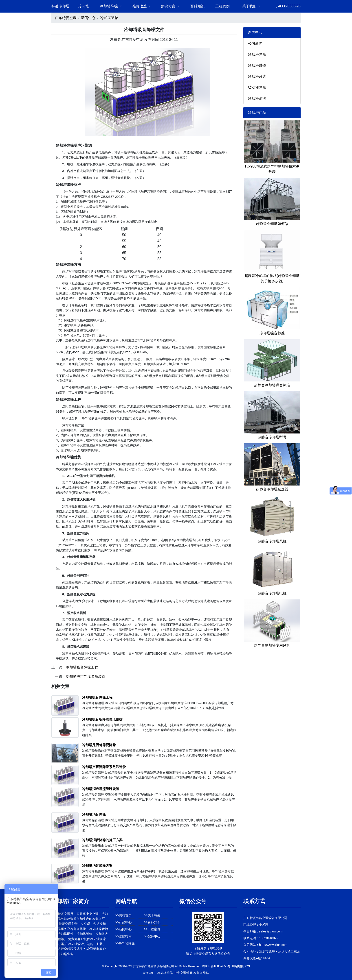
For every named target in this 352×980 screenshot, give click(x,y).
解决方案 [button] (169, 6)
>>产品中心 (123, 922)
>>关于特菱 (152, 915)
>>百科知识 (152, 922)
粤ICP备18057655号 (216, 966)
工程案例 (222, 6)
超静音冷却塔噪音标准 (272, 385)
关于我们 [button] (250, 6)
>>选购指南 (123, 936)
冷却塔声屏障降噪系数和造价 (104, 767)
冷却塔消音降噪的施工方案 (102, 840)
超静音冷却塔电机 (272, 593)
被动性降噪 (257, 87)
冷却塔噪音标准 (272, 333)
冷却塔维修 (257, 65)
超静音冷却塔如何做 (272, 224)
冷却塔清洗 (257, 98)
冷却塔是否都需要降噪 (99, 745)
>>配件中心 (152, 936)
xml (247, 966)
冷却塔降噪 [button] (109, 6)
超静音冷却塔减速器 (272, 489)
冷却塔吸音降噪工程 (82, 667)
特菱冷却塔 (60, 6)
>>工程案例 (152, 929)
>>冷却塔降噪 (125, 943)
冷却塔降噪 (109, 18)
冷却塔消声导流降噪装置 (86, 676)
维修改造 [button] (140, 6)
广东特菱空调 (66, 18)
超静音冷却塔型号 (272, 437)
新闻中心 (88, 18)
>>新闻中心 (123, 929)
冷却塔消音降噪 (94, 814)
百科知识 (197, 6)
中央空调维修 (183, 973)
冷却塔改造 (257, 76)
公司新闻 (255, 43)
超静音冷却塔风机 (272, 541)
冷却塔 (84, 6)
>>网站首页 (123, 915)
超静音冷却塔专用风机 (272, 645)
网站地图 (238, 966)
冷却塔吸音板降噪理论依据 (102, 719)
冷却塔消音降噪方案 (97, 866)
